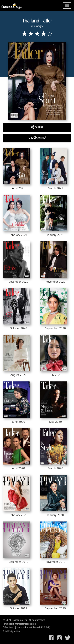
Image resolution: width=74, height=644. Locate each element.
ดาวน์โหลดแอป (37, 138)
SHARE (37, 127)
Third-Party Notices (12, 632)
